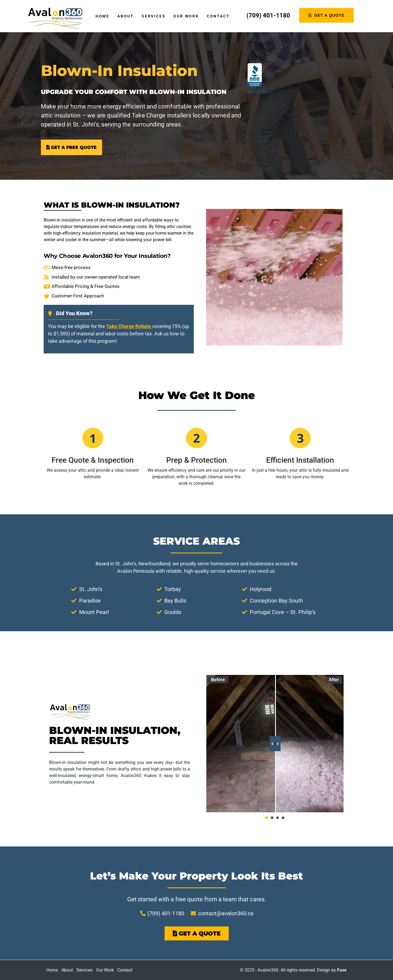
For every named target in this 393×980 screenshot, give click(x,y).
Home (102, 16)
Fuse (342, 970)
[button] (267, 818)
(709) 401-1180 (268, 15)
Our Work (186, 16)
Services (154, 16)
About (126, 16)
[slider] (275, 744)
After (334, 680)
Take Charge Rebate (129, 326)
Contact (218, 16)
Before (218, 680)
